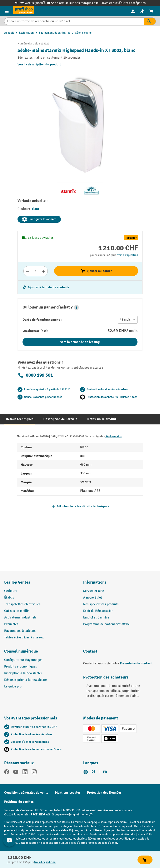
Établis (9, 598)
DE (93, 772)
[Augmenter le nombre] (43, 271)
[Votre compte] (133, 11)
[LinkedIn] (25, 773)
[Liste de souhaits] (142, 11)
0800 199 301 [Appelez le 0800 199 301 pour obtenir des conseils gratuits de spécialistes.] (35, 375)
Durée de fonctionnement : (42, 320)
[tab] (20, 419)
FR (105, 772)
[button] (76, 307)
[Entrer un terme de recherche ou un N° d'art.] (74, 21)
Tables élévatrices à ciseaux (24, 637)
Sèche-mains (114, 436)
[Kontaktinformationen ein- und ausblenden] (9, 840)
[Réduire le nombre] (28, 271)
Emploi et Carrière (96, 618)
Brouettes (11, 624)
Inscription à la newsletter (23, 673)
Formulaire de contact (136, 663)
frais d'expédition (127, 255)
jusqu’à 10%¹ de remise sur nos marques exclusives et (74, 3)
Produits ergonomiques (21, 667)
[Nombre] (36, 271)
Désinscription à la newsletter (26, 680)
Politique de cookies (19, 802)
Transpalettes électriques (22, 604)
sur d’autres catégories (129, 3)
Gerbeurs (11, 591)
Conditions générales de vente (26, 793)
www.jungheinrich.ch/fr (77, 815)
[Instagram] (34, 773)
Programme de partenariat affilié (106, 624)
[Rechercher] (150, 21)
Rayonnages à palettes (20, 631)
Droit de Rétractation (98, 611)
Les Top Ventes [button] (17, 582)
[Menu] (7, 11)
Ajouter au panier (96, 271)
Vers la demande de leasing (80, 342)
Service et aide (94, 591)
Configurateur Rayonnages (23, 660)
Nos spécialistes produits (101, 604)
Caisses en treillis (17, 611)
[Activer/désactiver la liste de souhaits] (46, 287)
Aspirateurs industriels (20, 618)
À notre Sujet (93, 598)
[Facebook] (7, 773)
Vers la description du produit (39, 64)
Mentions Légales (68, 793)
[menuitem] (133, 11)
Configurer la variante (39, 219)
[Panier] (151, 11)
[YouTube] (16, 773)
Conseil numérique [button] (21, 651)
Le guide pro (13, 687)
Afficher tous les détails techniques (83, 506)
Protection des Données (104, 793)
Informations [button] (95, 582)
